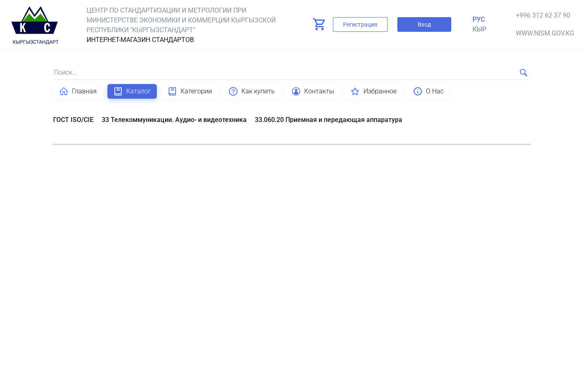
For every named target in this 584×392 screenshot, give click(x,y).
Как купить (252, 91)
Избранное (373, 91)
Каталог (132, 91)
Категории (190, 91)
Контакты (313, 91)
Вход (424, 24)
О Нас (428, 91)
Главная (78, 91)
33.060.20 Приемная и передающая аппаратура (329, 120)
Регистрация (360, 24)
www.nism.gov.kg (545, 33)
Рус (479, 19)
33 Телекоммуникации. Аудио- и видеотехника (174, 120)
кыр (479, 29)
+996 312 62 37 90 (543, 15)
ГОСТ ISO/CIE (73, 120)
